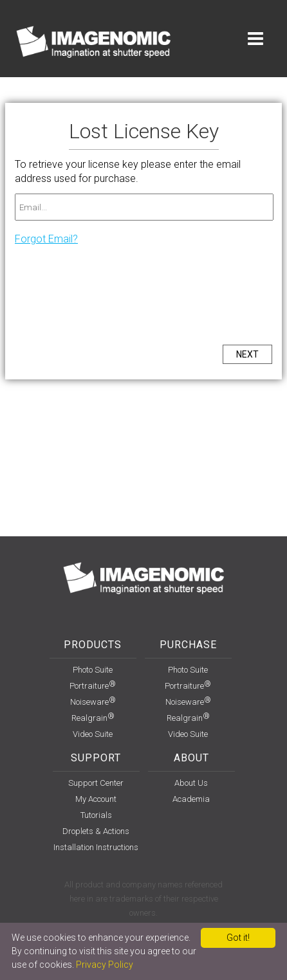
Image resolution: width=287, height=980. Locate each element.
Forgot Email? (46, 239)
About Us (191, 783)
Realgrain (93, 718)
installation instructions (96, 847)
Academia (191, 799)
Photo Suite (93, 670)
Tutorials (96, 815)
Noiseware (93, 702)
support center (96, 783)
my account (96, 799)
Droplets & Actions (96, 831)
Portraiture (93, 686)
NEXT (247, 354)
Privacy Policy (105, 965)
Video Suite (93, 734)
